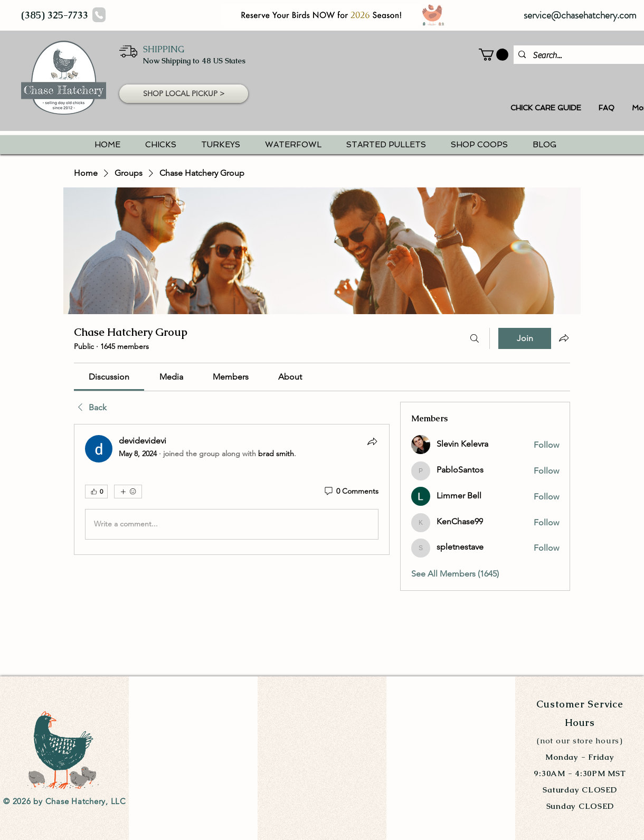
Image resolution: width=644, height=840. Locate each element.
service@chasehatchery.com (580, 15)
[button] (184, 94)
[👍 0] (96, 492)
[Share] (372, 441)
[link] (109, 377)
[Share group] (564, 338)
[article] (232, 489)
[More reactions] (128, 492)
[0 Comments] (351, 492)
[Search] (475, 338)
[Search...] (579, 55)
